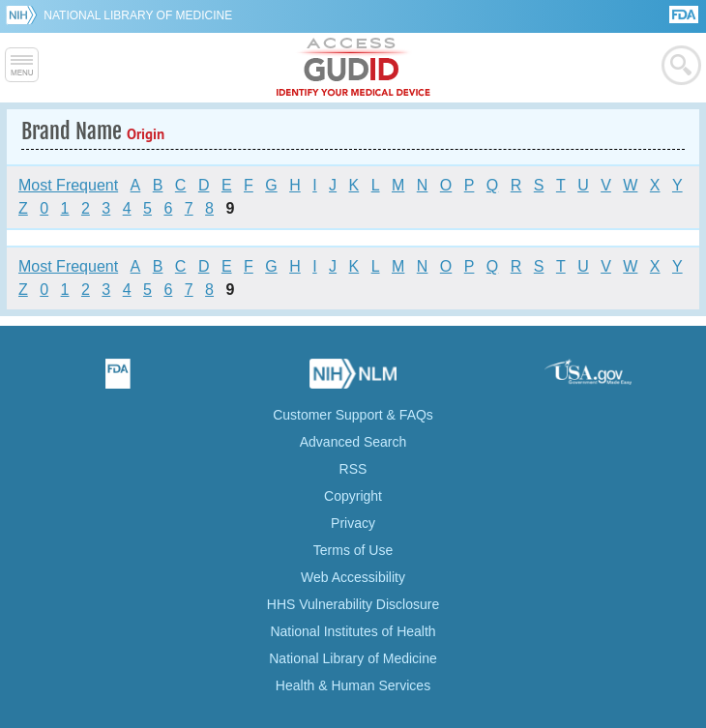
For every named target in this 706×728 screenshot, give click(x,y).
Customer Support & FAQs (353, 415)
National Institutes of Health (353, 631)
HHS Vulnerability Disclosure (353, 604)
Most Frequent (68, 185)
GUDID (353, 68)
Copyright (353, 496)
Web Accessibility (353, 577)
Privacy (353, 523)
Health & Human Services (353, 685)
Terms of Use (353, 550)
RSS (353, 469)
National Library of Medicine (138, 15)
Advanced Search (353, 442)
